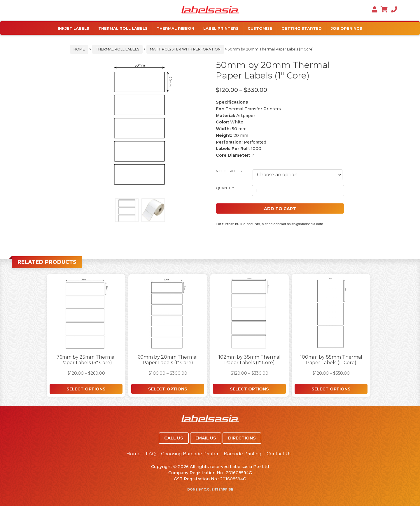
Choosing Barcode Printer (190, 454)
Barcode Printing (243, 454)
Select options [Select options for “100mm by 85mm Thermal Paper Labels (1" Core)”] (331, 389)
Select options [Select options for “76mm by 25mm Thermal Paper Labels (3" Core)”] (86, 389)
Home (79, 49)
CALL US (174, 438)
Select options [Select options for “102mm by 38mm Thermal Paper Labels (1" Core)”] (249, 389)
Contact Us (279, 454)
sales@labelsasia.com (305, 224)
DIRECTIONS (242, 438)
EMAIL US (206, 438)
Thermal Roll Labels (117, 49)
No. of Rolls (229, 171)
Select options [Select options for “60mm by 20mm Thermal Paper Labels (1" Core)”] (168, 389)
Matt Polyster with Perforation (185, 49)
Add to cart (280, 209)
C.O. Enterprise (218, 490)
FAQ (151, 454)
